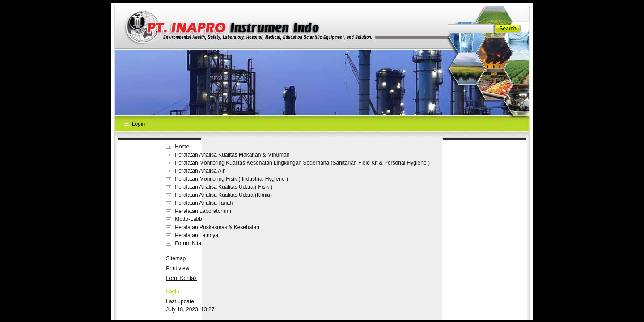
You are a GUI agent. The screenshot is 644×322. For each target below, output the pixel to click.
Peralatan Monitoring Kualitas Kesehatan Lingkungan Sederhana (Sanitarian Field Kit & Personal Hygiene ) (302, 163)
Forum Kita (188, 243)
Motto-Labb (189, 219)
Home (182, 147)
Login (172, 292)
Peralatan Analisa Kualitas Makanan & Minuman (232, 155)
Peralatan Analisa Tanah (204, 203)
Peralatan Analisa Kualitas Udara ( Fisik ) (224, 187)
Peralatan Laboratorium (203, 211)
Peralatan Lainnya (197, 235)
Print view (178, 268)
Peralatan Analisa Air (200, 171)
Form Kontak (181, 278)
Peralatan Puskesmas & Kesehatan (217, 227)
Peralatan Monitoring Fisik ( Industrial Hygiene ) (231, 179)
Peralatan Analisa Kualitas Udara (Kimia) (223, 195)
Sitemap (176, 258)
